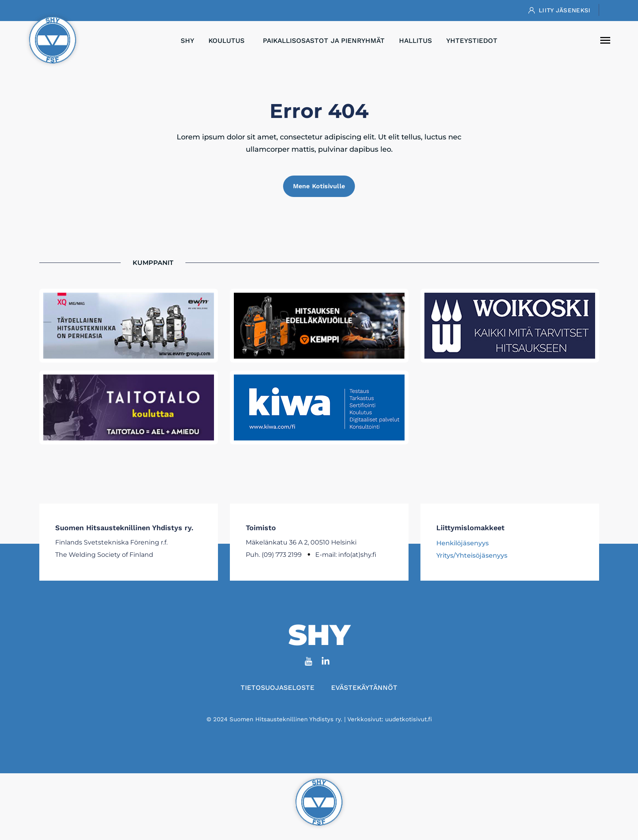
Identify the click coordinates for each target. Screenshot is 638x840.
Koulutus (228, 41)
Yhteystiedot (472, 41)
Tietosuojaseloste (277, 688)
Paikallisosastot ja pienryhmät (324, 41)
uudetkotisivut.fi (409, 720)
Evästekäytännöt (365, 688)
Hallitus (415, 41)
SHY (187, 41)
